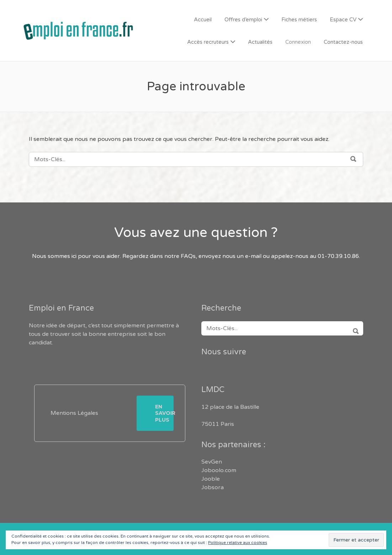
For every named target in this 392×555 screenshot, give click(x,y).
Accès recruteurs (208, 42)
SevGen (212, 462)
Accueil (203, 20)
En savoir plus (164, 413)
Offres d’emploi (243, 20)
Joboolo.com (219, 470)
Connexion (298, 42)
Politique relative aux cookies (238, 543)
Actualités (260, 42)
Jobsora (213, 487)
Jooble (211, 479)
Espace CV (343, 20)
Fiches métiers (299, 20)
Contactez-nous (343, 42)
